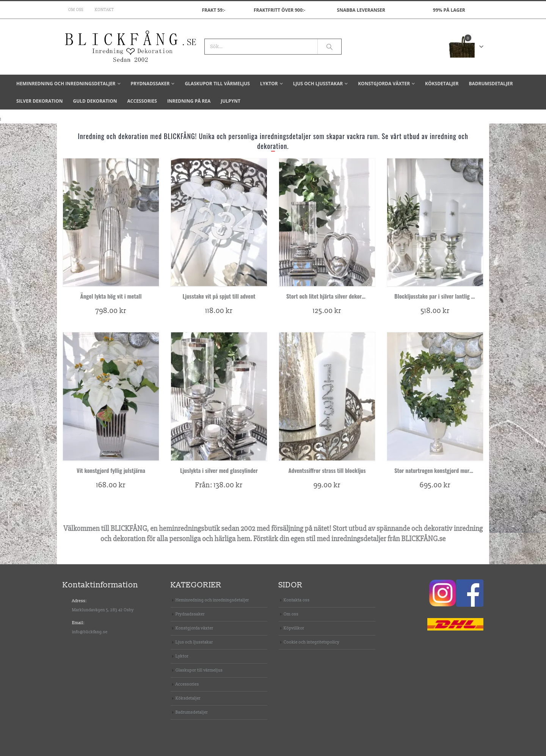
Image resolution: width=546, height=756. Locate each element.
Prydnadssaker (150, 84)
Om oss (76, 10)
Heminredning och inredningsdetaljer (66, 84)
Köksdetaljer (442, 84)
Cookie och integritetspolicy (311, 642)
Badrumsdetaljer (491, 84)
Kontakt (104, 10)
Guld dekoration (95, 101)
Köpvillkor (294, 628)
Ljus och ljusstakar (318, 84)
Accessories (142, 101)
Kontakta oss (297, 600)
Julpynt (231, 101)
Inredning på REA (189, 101)
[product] (111, 222)
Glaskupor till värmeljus (217, 84)
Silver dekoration (39, 101)
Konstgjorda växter (384, 84)
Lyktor (269, 84)
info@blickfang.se (90, 632)
